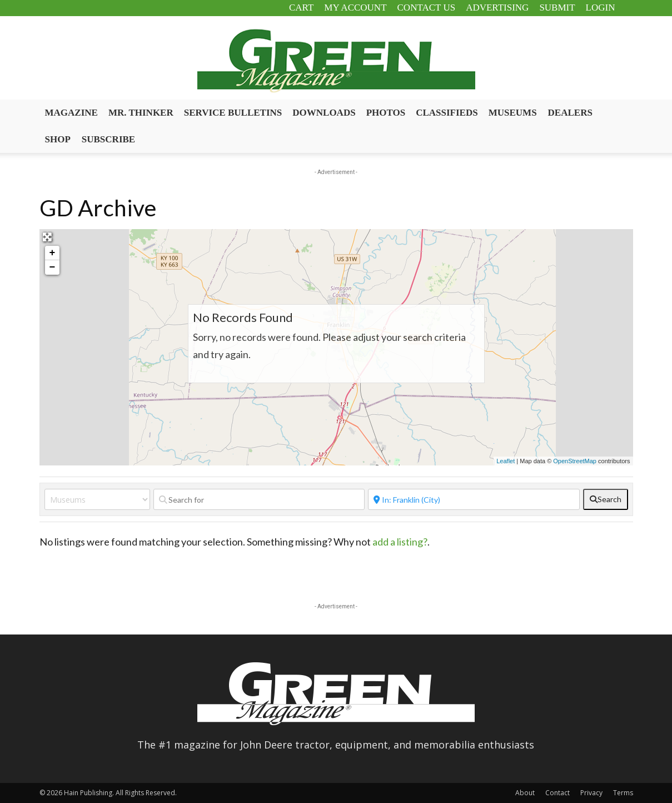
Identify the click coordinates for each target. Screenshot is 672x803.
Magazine (71, 113)
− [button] (53, 267)
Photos (386, 113)
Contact (557, 793)
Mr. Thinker (141, 113)
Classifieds (447, 113)
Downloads (324, 113)
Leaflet (506, 461)
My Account (355, 8)
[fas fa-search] (606, 499)
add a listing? (400, 542)
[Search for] (259, 499)
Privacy (591, 793)
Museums (513, 113)
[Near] (474, 499)
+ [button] (53, 253)
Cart (301, 8)
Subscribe (108, 139)
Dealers (570, 113)
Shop (58, 139)
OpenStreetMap (575, 461)
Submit (557, 8)
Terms (623, 793)
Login (601, 8)
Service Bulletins (233, 113)
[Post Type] (97, 499)
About (525, 793)
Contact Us (427, 8)
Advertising (497, 8)
